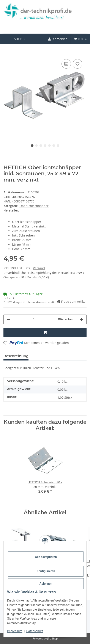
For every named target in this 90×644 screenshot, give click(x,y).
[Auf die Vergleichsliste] (66, 64)
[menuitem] (20, 39)
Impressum (15, 631)
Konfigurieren (46, 571)
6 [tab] (54, 146)
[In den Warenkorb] (7, 52)
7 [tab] (58, 146)
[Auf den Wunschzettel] (77, 64)
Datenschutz (35, 631)
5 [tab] (49, 146)
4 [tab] (45, 146)
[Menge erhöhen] (82, 319)
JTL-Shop (52, 639)
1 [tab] (32, 146)
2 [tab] (36, 146)
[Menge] (34, 319)
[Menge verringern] (8, 319)
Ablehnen (46, 584)
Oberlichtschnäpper (34, 206)
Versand (39, 268)
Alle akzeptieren (46, 557)
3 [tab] (41, 146)
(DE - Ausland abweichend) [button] (38, 302)
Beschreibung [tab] (16, 356)
